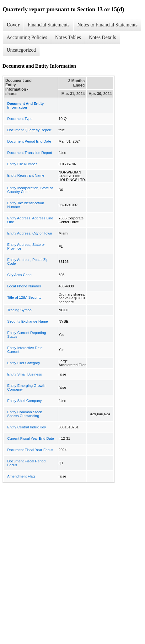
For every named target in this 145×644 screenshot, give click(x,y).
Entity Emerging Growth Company (26, 387)
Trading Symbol (20, 310)
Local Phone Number (24, 286)
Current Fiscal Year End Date (31, 438)
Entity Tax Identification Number (26, 205)
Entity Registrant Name (26, 175)
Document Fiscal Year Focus (30, 450)
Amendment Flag (21, 476)
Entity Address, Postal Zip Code (28, 262)
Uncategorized (21, 50)
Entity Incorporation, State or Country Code (30, 190)
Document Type (20, 119)
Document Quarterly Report (29, 130)
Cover (13, 25)
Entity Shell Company (24, 401)
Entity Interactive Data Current (25, 350)
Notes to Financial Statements (108, 25)
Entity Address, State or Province (26, 246)
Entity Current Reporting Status (27, 335)
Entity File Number (22, 164)
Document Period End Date (29, 141)
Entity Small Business (25, 374)
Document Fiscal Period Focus (26, 463)
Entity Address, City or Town (30, 233)
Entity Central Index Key (27, 427)
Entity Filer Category (24, 363)
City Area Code (19, 275)
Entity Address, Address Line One (30, 220)
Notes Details (102, 37)
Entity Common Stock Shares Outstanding (25, 414)
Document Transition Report (30, 153)
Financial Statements (49, 25)
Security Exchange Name (28, 321)
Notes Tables (68, 37)
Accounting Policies (27, 37)
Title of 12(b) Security (24, 297)
